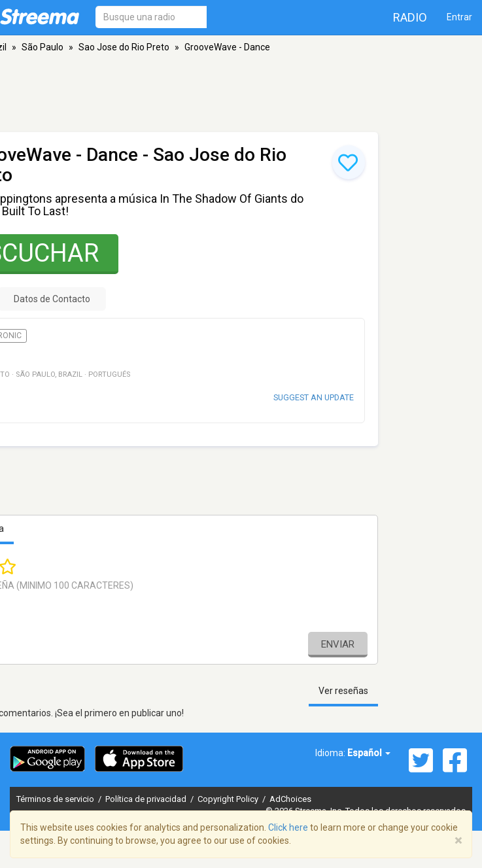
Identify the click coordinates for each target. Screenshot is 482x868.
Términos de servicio (56, 799)
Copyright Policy (229, 799)
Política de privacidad (147, 799)
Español (369, 753)
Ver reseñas (343, 691)
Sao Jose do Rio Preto (124, 47)
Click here (288, 827)
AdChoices (290, 799)
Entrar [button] (459, 17)
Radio (410, 17)
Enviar (338, 644)
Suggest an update (314, 397)
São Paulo (43, 47)
